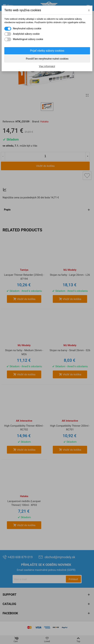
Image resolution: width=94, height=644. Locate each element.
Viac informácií (47, 66)
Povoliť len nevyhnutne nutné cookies (47, 59)
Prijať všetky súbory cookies (47, 51)
